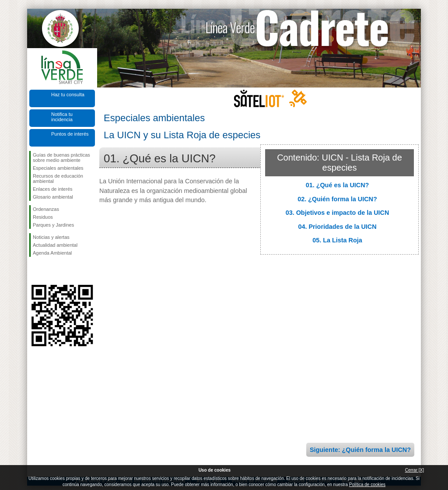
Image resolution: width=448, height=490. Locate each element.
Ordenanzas (46, 209)
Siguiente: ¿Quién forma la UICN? (360, 450)
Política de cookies (367, 485)
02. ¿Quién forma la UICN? (337, 199)
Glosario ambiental (53, 197)
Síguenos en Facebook (35, 271)
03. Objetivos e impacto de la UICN (338, 213)
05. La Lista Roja (337, 240)
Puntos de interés (70, 134)
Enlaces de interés (53, 189)
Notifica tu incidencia (62, 117)
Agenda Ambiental (52, 253)
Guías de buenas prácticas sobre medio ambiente (61, 157)
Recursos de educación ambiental (58, 178)
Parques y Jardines (53, 225)
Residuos (43, 217)
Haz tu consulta (68, 94)
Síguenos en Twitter (49, 271)
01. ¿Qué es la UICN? (338, 185)
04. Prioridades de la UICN (337, 227)
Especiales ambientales (58, 168)
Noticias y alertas (51, 237)
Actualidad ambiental (55, 245)
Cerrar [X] (415, 470)
